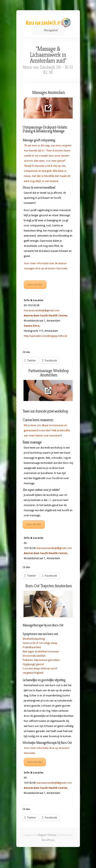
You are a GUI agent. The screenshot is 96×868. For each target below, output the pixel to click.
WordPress (48, 840)
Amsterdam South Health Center (46, 316)
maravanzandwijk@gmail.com (42, 311)
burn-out (34, 726)
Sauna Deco (32, 326)
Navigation (47, 30)
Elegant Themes (47, 835)
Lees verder (35, 285)
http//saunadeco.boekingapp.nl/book (45, 336)
